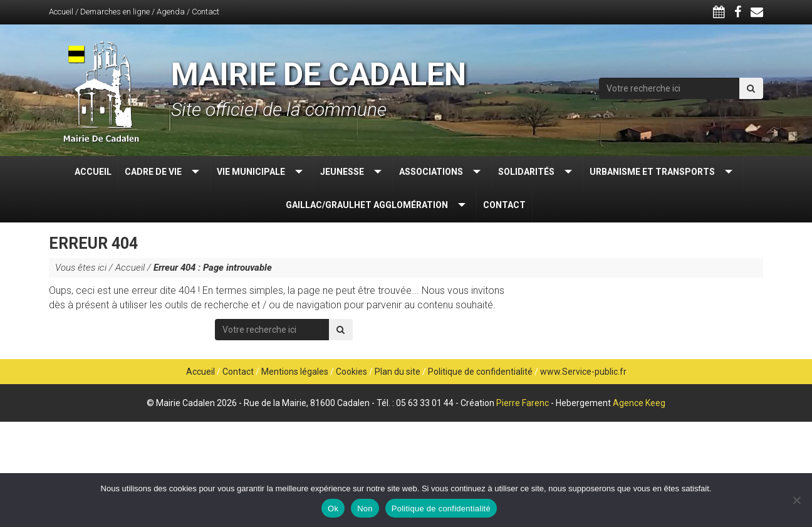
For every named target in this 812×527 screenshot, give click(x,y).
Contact (206, 12)
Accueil (61, 12)
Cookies (351, 372)
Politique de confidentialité (480, 372)
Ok (333, 509)
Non (365, 509)
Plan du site (398, 372)
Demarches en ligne (115, 12)
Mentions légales (295, 372)
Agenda (171, 12)
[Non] (796, 500)
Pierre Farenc (523, 403)
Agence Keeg (639, 403)
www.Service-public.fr (583, 372)
